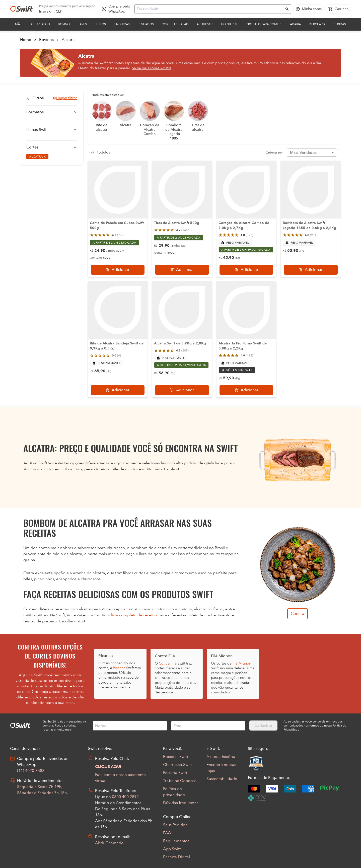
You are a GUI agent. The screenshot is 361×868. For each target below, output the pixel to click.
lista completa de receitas (134, 615)
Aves (83, 24)
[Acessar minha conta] (309, 9)
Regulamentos (176, 841)
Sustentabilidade (222, 779)
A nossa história (221, 757)
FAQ (167, 833)
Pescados (146, 24)
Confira (298, 614)
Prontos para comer (263, 24)
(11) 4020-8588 (31, 771)
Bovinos (65, 24)
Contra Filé (168, 663)
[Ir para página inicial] (22, 9)
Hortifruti (230, 24)
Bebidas (340, 24)
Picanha (119, 668)
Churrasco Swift (177, 765)
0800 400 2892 (125, 797)
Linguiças (122, 24)
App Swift (172, 849)
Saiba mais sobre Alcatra (152, 68)
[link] (51, 12)
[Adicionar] (118, 270)
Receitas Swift (176, 757)
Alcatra (68, 40)
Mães (19, 24)
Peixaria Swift (175, 773)
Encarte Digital (176, 857)
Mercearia (317, 24)
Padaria (295, 24)
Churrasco (41, 24)
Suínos (100, 24)
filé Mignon (242, 663)
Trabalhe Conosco (180, 781)
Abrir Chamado (109, 843)
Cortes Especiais (175, 24)
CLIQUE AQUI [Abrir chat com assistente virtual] (108, 767)
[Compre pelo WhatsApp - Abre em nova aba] (117, 9)
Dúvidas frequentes (181, 803)
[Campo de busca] (210, 9)
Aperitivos (205, 24)
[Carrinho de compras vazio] (338, 9)
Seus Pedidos (175, 825)
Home (26, 40)
